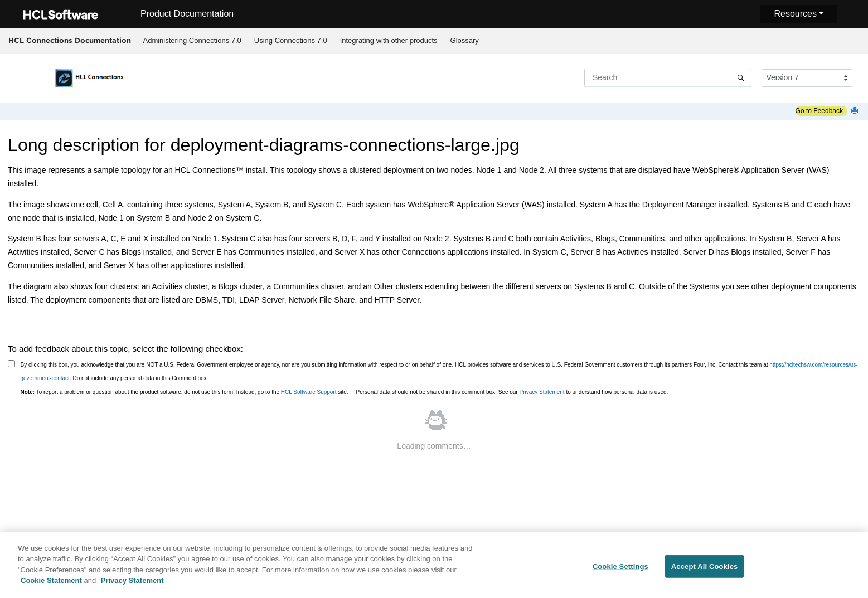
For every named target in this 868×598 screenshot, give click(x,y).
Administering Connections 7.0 (192, 40)
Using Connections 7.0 (291, 40)
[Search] (741, 77)
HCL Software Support (309, 392)
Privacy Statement (542, 392)
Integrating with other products (389, 40)
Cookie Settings (620, 569)
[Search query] (668, 77)
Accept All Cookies (705, 569)
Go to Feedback (819, 111)
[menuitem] (192, 41)
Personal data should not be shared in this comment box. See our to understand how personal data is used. (512, 392)
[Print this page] (856, 111)
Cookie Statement (51, 584)
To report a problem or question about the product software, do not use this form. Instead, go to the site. (185, 392)
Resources (795, 14)
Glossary (465, 40)
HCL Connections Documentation (70, 40)
